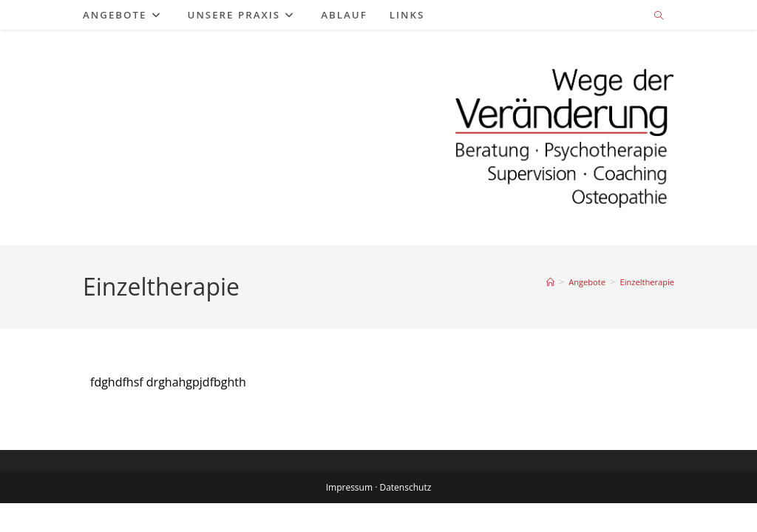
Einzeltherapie (647, 282)
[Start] (550, 282)
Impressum (349, 516)
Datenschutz (405, 516)
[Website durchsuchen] (659, 16)
